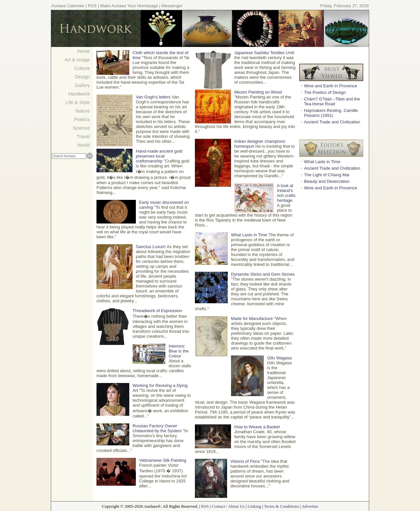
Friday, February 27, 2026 (344, 6)
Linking (254, 506)
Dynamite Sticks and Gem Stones (263, 274)
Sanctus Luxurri (151, 247)
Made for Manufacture (252, 319)
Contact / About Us (228, 506)
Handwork (79, 94)
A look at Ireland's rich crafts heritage (286, 193)
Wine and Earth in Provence (331, 86)
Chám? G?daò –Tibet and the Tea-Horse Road (332, 101)
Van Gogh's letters (153, 97)
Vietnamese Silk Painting (163, 460)
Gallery (82, 85)
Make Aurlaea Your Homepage (129, 6)
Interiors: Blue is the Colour (179, 351)
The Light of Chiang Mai (327, 175)
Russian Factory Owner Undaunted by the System (157, 428)
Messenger (172, 6)
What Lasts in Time (249, 235)
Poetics (82, 119)
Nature (83, 111)
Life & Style (78, 102)
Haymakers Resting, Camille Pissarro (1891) (331, 113)
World (84, 145)
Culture (82, 68)
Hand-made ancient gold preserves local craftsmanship (159, 156)
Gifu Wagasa (279, 358)
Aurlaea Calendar (68, 6)
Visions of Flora (245, 461)
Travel (83, 137)
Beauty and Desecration (327, 181)
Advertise (310, 506)
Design (82, 77)
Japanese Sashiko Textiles (259, 53)
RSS (92, 6)
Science (81, 128)
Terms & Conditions (282, 506)
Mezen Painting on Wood (258, 92)
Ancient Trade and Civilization (332, 122)
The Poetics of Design (325, 92)
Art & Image (77, 60)
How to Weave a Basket (257, 427)
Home (84, 51)
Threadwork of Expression (157, 311)
